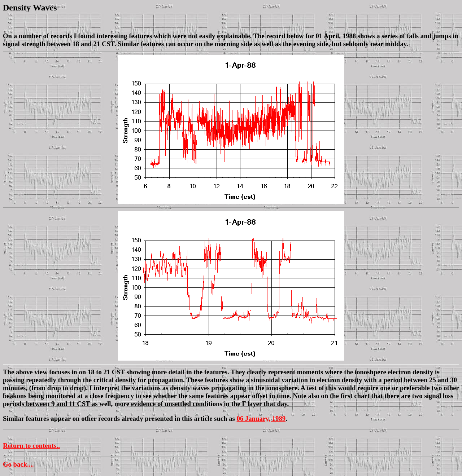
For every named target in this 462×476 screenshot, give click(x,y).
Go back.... (18, 464)
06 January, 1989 (261, 418)
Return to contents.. (31, 446)
